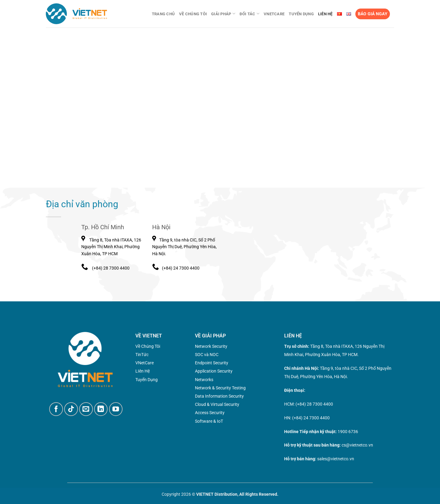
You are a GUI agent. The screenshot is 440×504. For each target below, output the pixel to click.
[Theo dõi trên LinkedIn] (101, 409)
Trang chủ (163, 14)
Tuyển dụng (301, 14)
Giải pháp (223, 14)
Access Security (210, 413)
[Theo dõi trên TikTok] (71, 409)
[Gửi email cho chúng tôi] (86, 409)
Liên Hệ (325, 14)
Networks (204, 380)
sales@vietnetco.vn (336, 459)
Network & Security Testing (220, 388)
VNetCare (274, 14)
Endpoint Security (212, 363)
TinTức (142, 355)
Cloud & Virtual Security (217, 404)
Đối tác (249, 14)
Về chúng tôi (193, 14)
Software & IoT (209, 421)
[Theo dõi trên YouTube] (116, 409)
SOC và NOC (207, 355)
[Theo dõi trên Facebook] (56, 409)
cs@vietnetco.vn (357, 445)
